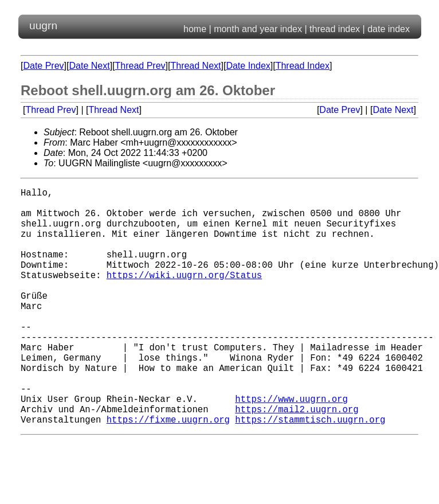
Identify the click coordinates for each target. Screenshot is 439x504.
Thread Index (303, 66)
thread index (335, 29)
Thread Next (195, 66)
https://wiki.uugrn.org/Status (184, 295)
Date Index (248, 66)
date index (389, 29)
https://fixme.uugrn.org (168, 472)
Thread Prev (140, 66)
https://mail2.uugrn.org (297, 459)
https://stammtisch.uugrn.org (310, 472)
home (195, 29)
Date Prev (43, 66)
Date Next (89, 66)
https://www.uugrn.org (291, 447)
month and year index (258, 29)
